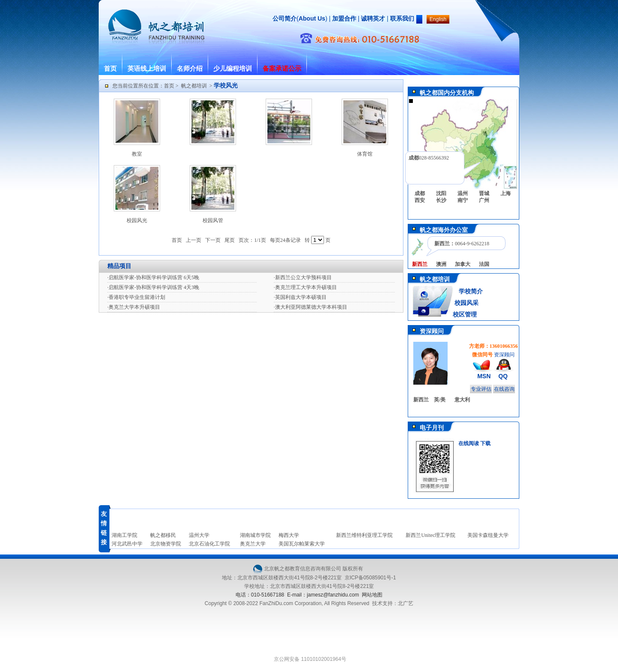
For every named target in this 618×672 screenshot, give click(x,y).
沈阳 (441, 193)
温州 (463, 193)
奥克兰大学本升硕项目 (134, 307)
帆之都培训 (194, 86)
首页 (110, 69)
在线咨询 (504, 389)
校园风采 (466, 303)
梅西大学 (289, 535)
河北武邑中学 (127, 544)
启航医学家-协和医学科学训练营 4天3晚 (154, 287)
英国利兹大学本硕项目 (301, 297)
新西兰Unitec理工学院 (430, 535)
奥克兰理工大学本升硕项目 (306, 287)
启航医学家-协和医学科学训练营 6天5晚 (154, 277)
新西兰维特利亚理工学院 (364, 535)
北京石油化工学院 (209, 544)
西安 (420, 200)
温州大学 (199, 535)
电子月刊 (432, 428)
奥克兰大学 (253, 544)
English (438, 19)
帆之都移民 (163, 535)
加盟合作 (343, 18)
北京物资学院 (166, 544)
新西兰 (421, 400)
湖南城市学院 (255, 535)
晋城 (484, 193)
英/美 (440, 400)
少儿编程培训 (233, 69)
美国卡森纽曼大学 (488, 535)
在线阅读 (469, 443)
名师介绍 (190, 69)
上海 (506, 193)
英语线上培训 (147, 69)
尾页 (230, 240)
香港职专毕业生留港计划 (137, 297)
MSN (484, 376)
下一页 (213, 240)
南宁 (463, 200)
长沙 (441, 200)
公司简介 (285, 18)
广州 (484, 200)
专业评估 (481, 389)
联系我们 (402, 18)
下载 (485, 443)
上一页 (194, 240)
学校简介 (471, 291)
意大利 (462, 400)
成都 (420, 193)
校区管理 (465, 315)
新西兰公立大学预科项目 (303, 277)
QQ (503, 376)
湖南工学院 (124, 535)
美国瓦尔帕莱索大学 (302, 544)
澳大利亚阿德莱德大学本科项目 (311, 307)
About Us (312, 18)
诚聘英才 (373, 18)
